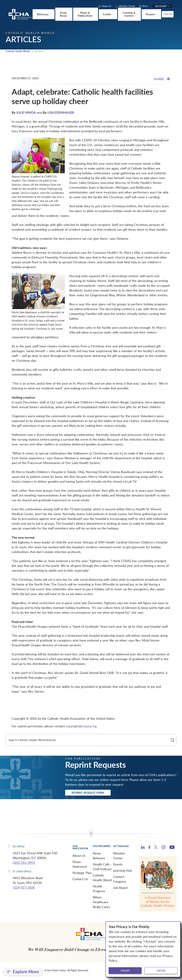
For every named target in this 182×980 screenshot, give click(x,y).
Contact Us (80, 880)
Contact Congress (120, 880)
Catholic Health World (19, 51)
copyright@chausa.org (81, 726)
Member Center (119, 857)
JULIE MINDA (26, 113)
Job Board (120, 889)
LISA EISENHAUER (61, 113)
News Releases (99, 857)
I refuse (161, 971)
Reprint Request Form (93, 793)
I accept (125, 971)
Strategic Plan (82, 874)
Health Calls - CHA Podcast (102, 868)
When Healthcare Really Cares (101, 903)
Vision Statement (80, 865)
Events (118, 865)
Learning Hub (123, 872)
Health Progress (99, 890)
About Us (79, 857)
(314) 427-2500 (24, 889)
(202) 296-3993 (24, 864)
